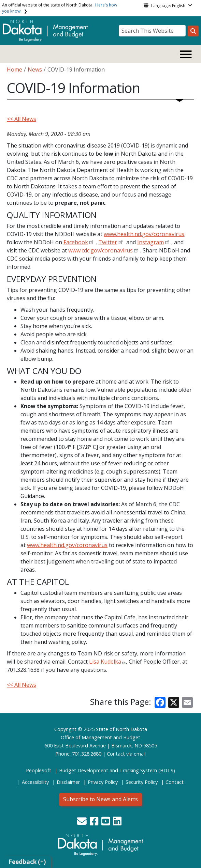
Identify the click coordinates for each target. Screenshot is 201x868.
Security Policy (142, 782)
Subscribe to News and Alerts (100, 799)
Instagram (150, 242)
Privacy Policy (103, 782)
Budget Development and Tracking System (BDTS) (117, 770)
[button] (82, 823)
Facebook (76, 242)
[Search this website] (193, 31)
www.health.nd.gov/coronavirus (144, 234)
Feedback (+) (27, 862)
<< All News (21, 119)
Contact (116, 754)
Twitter (108, 242)
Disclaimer (68, 782)
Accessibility (35, 782)
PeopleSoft (39, 770)
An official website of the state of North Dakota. (60, 8)
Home (15, 69)
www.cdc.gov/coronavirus (100, 250)
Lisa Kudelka (105, 662)
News (35, 69)
